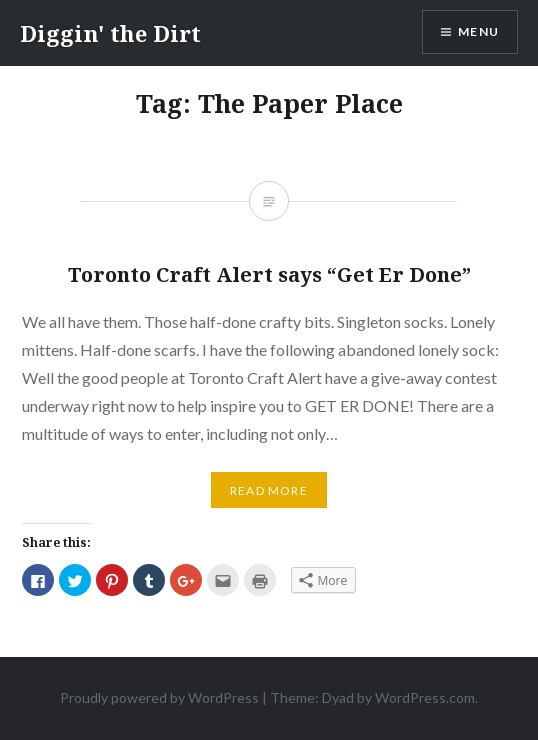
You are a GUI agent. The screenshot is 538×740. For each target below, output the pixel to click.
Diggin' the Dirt (110, 33)
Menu (478, 31)
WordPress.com (425, 697)
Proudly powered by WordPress (159, 697)
